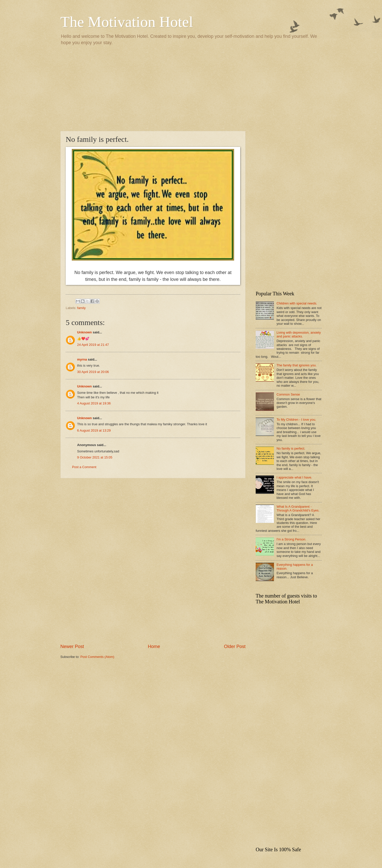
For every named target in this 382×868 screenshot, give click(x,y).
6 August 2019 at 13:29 (94, 430)
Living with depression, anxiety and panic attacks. (299, 334)
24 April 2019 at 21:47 (93, 345)
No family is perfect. (291, 448)
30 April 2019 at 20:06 (93, 372)
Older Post (235, 646)
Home (154, 646)
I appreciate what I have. (294, 477)
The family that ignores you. (297, 365)
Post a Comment (84, 467)
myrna (82, 359)
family (81, 308)
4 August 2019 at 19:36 (94, 403)
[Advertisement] (191, 88)
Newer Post (72, 646)
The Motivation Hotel (127, 22)
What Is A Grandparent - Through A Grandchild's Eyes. (298, 508)
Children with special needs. (297, 303)
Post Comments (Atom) (97, 657)
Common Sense (288, 394)
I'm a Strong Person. (291, 539)
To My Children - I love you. (296, 420)
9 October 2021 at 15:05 (95, 457)
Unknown (84, 332)
